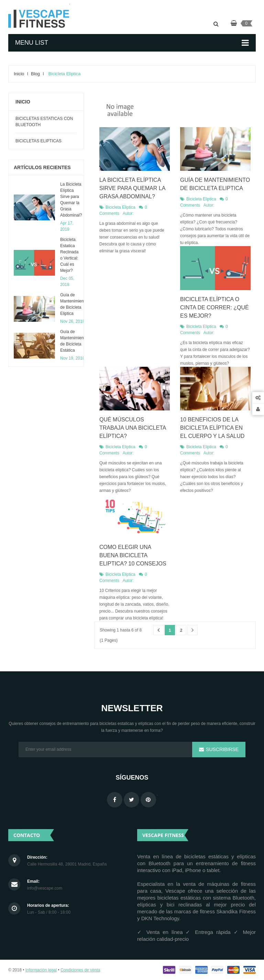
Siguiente (192, 630)
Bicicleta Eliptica (120, 207)
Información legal (41, 970)
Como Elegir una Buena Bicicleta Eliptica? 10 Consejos (133, 555)
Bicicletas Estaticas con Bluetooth (44, 122)
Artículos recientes (42, 167)
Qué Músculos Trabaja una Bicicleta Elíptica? (133, 428)
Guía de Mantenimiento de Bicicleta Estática (74, 341)
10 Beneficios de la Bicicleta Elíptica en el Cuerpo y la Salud (212, 428)
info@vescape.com (45, 888)
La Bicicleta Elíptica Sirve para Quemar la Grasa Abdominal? (71, 200)
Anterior (158, 630)
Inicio (23, 102)
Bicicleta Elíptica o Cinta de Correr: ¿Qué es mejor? (214, 307)
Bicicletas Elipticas (38, 141)
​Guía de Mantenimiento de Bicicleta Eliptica (74, 304)
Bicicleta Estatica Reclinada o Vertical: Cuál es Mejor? (69, 255)
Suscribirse (222, 749)
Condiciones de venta (80, 970)
